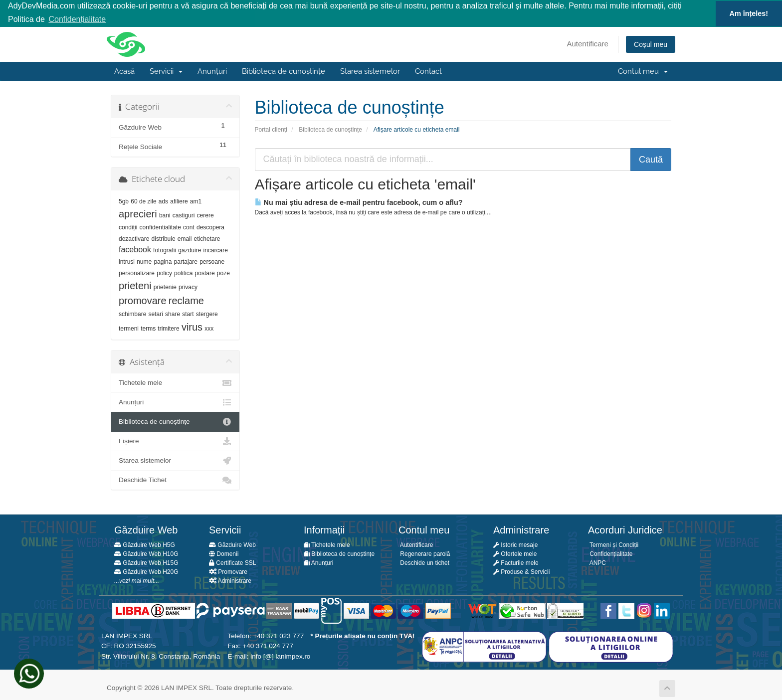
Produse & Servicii (521, 571)
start (188, 314)
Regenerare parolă (424, 553)
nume (144, 261)
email (185, 238)
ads (163, 201)
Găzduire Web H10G (146, 553)
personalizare (137, 273)
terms (148, 328)
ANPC (597, 562)
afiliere (179, 201)
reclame (186, 300)
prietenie (165, 287)
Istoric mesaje (515, 544)
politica (183, 273)
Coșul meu (651, 44)
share (173, 314)
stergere (207, 314)
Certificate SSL (232, 562)
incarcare (216, 250)
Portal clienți (271, 129)
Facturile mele (516, 562)
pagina (163, 261)
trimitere (168, 328)
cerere (205, 215)
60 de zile (143, 201)
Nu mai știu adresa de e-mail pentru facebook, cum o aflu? (359, 201)
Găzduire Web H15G (146, 562)
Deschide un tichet (424, 562)
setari (156, 314)
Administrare (230, 580)
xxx (209, 328)
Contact (428, 71)
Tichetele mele (175, 382)
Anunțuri (212, 71)
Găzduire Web (232, 544)
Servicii (166, 71)
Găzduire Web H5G (145, 544)
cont (189, 227)
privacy (188, 287)
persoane (212, 261)
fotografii (165, 250)
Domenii (224, 553)
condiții (128, 227)
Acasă (124, 71)
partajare (186, 261)
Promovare (228, 571)
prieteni (135, 285)
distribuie (164, 238)
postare (205, 273)
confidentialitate (160, 227)
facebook (135, 249)
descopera (210, 227)
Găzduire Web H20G (146, 571)
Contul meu (643, 71)
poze (223, 273)
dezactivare (134, 238)
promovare (143, 300)
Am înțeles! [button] (749, 13)
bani (165, 215)
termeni (129, 328)
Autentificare (588, 43)
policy (164, 273)
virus (192, 327)
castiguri (184, 215)
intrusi (127, 261)
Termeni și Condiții (613, 544)
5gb (124, 201)
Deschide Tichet (175, 480)
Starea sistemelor (370, 71)
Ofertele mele (515, 553)
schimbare (132, 314)
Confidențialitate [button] (77, 19)
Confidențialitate (610, 553)
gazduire (190, 250)
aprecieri (138, 213)
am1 (196, 201)
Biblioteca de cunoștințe (284, 71)
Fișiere (175, 441)
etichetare (207, 238)
